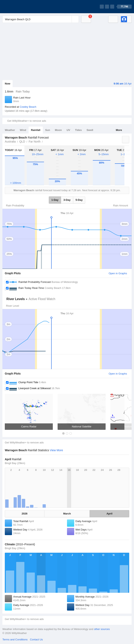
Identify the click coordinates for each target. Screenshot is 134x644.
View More (56, 450)
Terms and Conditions (15, 639)
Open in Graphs (118, 273)
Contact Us (36, 639)
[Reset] (68, 19)
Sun (48, 130)
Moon (58, 130)
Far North (34, 142)
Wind (23, 130)
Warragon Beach (45, 141)
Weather (10, 130)
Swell (90, 130)
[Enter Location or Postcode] (41, 19)
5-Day (79, 200)
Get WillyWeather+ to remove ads (27, 121)
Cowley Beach (28, 107)
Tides (78, 130)
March (67, 514)
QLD (22, 142)
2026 (24, 514)
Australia (10, 142)
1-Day (55, 200)
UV (68, 130)
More (119, 130)
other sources (102, 629)
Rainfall (36, 130)
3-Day (67, 200)
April (109, 514)
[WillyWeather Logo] (21, 7)
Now (7, 84)
